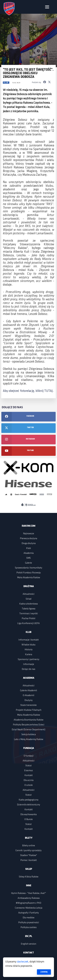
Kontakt (29, 775)
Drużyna (29, 586)
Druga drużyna (29, 543)
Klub (6, 83)
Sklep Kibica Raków (29, 877)
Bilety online (29, 846)
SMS (28, 558)
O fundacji (29, 756)
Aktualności (28, 594)
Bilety (29, 838)
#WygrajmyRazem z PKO (28, 903)
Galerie (28, 563)
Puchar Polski (28, 619)
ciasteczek (23, 962)
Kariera (29, 655)
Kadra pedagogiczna (28, 800)
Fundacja (29, 748)
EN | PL (29, 936)
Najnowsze (29, 534)
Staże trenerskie (28, 705)
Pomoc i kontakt (29, 860)
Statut (28, 766)
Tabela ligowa (28, 609)
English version (28, 944)
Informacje (29, 664)
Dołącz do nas (28, 669)
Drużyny (28, 700)
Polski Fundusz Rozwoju (29, 573)
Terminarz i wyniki (28, 614)
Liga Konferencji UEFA (28, 623)
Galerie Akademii (28, 691)
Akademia (29, 553)
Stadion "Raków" (29, 855)
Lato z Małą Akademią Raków (29, 739)
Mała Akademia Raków (29, 578)
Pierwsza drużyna (28, 539)
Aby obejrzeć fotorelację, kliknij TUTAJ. (28, 391)
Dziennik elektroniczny (28, 805)
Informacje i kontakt (29, 640)
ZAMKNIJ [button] (44, 972)
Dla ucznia (28, 780)
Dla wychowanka (28, 815)
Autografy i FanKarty (28, 913)
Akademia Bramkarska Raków (28, 720)
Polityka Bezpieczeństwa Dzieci (29, 725)
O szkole (29, 785)
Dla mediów (28, 918)
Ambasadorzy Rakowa (29, 898)
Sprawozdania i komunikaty (28, 568)
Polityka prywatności (29, 923)
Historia (28, 650)
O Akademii (28, 695)
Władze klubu (28, 645)
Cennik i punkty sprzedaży (28, 851)
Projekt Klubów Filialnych (29, 710)
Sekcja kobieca (29, 735)
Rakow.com (28, 526)
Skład (28, 599)
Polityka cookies (29, 927)
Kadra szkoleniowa (28, 604)
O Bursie (29, 819)
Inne (29, 886)
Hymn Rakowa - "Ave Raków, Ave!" (28, 893)
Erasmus (28, 771)
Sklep (29, 869)
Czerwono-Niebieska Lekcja (29, 908)
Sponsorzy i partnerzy (28, 659)
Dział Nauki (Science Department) (28, 730)
